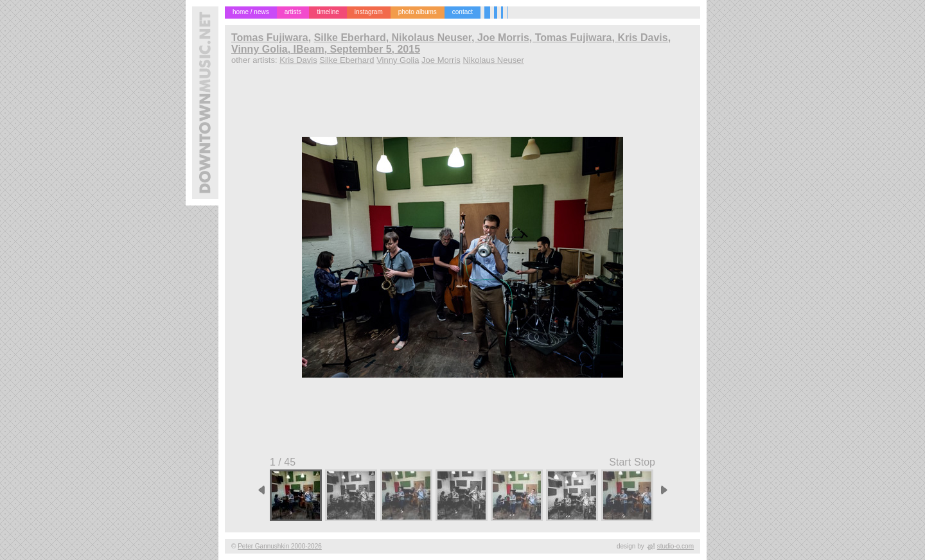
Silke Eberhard (347, 60)
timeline (328, 12)
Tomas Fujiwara (270, 38)
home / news (251, 12)
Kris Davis (298, 60)
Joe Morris (441, 60)
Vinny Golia (398, 60)
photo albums (418, 12)
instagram (369, 12)
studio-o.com (675, 546)
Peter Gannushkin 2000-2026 (280, 546)
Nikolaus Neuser (493, 60)
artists (293, 12)
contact (463, 12)
